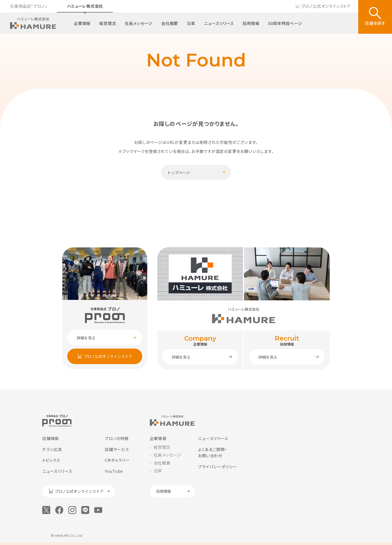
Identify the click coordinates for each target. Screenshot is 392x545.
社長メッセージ (139, 23)
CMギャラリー (117, 460)
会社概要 (170, 23)
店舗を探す (375, 23)
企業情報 (82, 23)
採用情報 (251, 23)
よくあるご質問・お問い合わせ (212, 453)
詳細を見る (86, 338)
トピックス (51, 460)
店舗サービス (117, 449)
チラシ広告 (52, 449)
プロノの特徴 (117, 438)
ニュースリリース (219, 23)
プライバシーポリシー (217, 467)
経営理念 (108, 23)
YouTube (114, 471)
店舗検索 (51, 438)
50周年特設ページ (285, 23)
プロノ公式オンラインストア (326, 6)
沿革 (191, 23)
